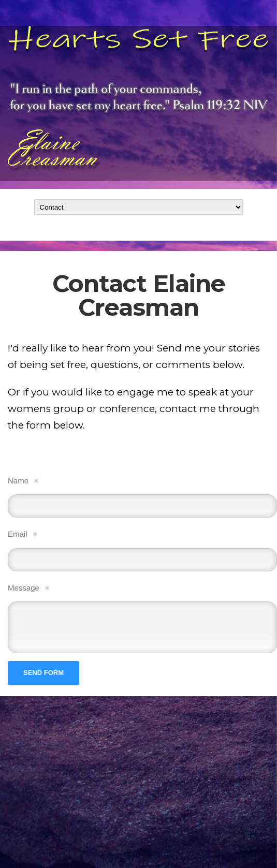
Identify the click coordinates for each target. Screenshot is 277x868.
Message (24, 588)
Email (18, 534)
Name (18, 481)
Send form (43, 673)
